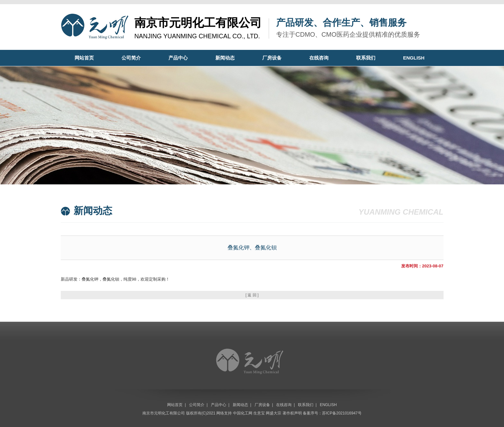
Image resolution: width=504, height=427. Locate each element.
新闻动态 (225, 58)
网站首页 (84, 58)
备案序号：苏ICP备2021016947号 (332, 413)
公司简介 (131, 58)
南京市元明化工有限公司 (164, 413)
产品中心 (178, 58)
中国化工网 (243, 413)
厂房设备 (272, 58)
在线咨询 (319, 58)
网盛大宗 (274, 413)
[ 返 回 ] (252, 295)
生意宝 (259, 413)
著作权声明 (292, 413)
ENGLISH (414, 58)
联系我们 (366, 58)
